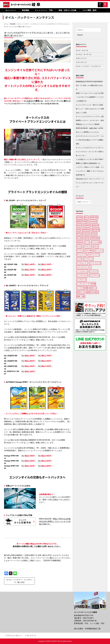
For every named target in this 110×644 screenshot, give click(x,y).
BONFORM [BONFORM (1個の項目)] (94, 217)
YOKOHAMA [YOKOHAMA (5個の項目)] (95, 238)
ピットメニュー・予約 (44, 10)
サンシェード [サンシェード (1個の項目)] (81, 255)
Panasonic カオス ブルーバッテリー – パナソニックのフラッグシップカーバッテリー (90, 183)
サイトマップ (31, 636)
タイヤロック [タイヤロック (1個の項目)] (88, 259)
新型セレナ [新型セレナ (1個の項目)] (81, 292)
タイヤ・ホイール (82, 50)
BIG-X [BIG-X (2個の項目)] (86, 217)
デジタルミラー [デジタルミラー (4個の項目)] (82, 263)
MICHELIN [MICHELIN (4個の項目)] (96, 230)
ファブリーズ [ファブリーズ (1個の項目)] (95, 275)
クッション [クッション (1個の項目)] (99, 251)
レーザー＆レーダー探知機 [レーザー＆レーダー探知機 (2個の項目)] (86, 284)
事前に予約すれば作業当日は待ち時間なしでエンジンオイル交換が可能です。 (55, 521)
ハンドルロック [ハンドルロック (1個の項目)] (82, 271)
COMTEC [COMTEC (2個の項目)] (87, 226)
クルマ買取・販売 (89, 10)
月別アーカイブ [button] (83, 202)
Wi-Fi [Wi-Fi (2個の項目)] (87, 238)
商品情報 (25, 10)
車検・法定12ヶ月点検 (67, 10)
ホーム (6, 24)
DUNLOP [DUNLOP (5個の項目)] (95, 226)
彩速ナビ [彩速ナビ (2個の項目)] (93, 288)
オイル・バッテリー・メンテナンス (28, 24)
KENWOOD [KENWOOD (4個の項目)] (86, 230)
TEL (100, 5)
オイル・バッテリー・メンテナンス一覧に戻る (19, 581)
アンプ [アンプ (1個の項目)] (87, 242)
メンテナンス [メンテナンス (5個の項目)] (81, 280)
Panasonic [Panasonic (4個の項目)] (86, 234)
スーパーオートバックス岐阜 (22, 5)
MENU (105, 5)
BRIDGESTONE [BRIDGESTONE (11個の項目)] (82, 221)
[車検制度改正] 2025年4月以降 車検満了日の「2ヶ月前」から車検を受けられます (90, 85)
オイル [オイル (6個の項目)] (79, 246)
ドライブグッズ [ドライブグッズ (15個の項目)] (95, 263)
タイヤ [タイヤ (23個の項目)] (79, 259)
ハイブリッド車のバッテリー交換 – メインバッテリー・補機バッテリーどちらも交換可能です (90, 171)
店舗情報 (24, 15)
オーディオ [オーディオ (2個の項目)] (88, 246)
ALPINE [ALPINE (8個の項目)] (79, 217)
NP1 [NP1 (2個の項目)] (78, 234)
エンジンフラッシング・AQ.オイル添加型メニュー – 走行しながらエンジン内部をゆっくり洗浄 (90, 109)
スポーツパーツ (81, 58)
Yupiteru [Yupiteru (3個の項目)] (80, 242)
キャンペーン (11, 10)
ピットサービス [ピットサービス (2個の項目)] (82, 275)
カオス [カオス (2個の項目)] (96, 246)
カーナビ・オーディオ (84, 54)
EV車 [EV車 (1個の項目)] (79, 230)
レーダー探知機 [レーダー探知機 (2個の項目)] (82, 288)
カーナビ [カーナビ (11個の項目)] (80, 251)
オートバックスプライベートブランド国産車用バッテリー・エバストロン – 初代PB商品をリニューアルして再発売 (90, 120)
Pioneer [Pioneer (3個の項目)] (94, 234)
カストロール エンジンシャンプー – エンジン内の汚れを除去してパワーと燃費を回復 (90, 140)
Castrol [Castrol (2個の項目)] (79, 226)
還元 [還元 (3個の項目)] (97, 292)
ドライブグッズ (81, 62)
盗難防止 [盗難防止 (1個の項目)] (90, 292)
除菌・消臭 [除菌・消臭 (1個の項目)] (81, 296)
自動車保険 (10, 15)
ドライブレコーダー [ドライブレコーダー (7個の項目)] (84, 267)
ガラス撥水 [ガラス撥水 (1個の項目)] (89, 251)
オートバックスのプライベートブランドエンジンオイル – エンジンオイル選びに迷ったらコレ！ (90, 152)
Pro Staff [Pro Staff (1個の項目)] (80, 238)
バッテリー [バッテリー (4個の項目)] (94, 271)
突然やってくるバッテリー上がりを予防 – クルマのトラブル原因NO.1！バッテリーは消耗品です (90, 97)
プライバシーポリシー (14, 636)
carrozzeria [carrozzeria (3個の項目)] (93, 221)
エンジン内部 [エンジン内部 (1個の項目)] (96, 242)
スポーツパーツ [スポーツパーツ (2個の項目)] (94, 255)
